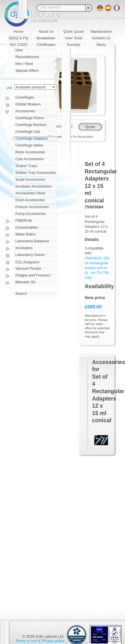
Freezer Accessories (32, 207)
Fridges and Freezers (33, 275)
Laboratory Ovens (30, 255)
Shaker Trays (26, 166)
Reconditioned (27, 57)
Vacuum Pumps (28, 268)
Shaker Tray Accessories (36, 173)
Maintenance (101, 32)
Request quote (60, 126)
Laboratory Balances (32, 241)
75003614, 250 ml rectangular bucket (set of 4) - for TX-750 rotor (97, 268)
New (19, 50)
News (101, 45)
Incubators (24, 248)
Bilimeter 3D (25, 282)
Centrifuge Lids (28, 132)
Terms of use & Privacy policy (40, 641)
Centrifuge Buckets (31, 125)
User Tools (73, 38)
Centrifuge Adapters (32, 138)
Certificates (46, 45)
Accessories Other (30, 193)
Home (19, 32)
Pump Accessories (31, 214)
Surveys (74, 45)
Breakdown (46, 38)
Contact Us (101, 38)
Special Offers (27, 71)
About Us (46, 32)
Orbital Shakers (28, 104)
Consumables (27, 227)
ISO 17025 (18, 45)
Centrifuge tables (29, 145)
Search (21, 293)
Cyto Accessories (30, 159)
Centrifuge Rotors (30, 118)
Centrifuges (25, 97)
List (9, 88)
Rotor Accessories (30, 152)
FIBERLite (24, 221)
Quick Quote (74, 32)
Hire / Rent (24, 64)
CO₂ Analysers (27, 262)
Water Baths (25, 234)
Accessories (25, 111)
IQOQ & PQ (19, 38)
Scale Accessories (30, 179)
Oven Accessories (30, 200)
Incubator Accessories (33, 186)
